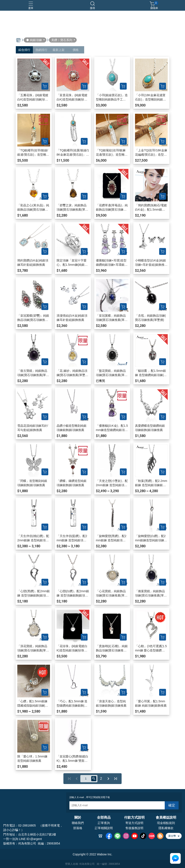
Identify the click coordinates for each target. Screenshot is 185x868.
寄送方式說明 (134, 823)
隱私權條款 (166, 828)
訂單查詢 (104, 823)
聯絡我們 (78, 823)
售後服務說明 (134, 828)
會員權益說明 (166, 818)
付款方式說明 (134, 818)
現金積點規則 (166, 823)
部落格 (78, 828)
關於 (78, 818)
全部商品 (104, 818)
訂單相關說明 (104, 828)
